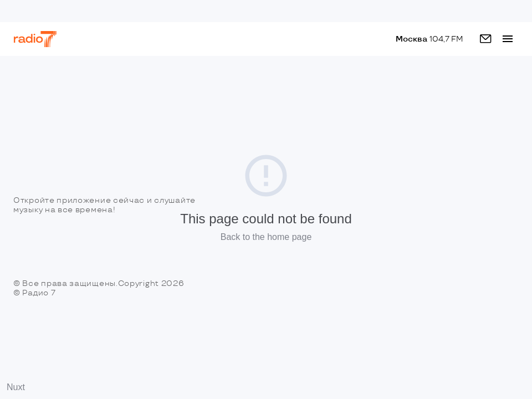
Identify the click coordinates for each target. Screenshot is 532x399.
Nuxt (16, 387)
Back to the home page (266, 237)
